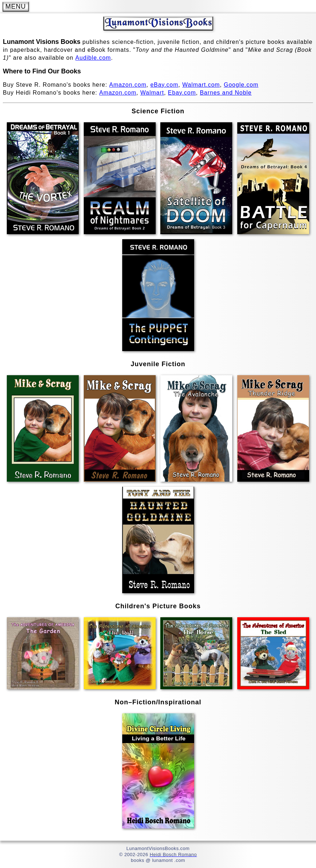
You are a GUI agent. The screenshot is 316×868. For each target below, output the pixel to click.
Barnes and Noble (226, 93)
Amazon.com (128, 85)
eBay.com (164, 85)
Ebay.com (182, 93)
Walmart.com (201, 85)
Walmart (152, 93)
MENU (16, 6)
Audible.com (93, 58)
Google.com (241, 85)
